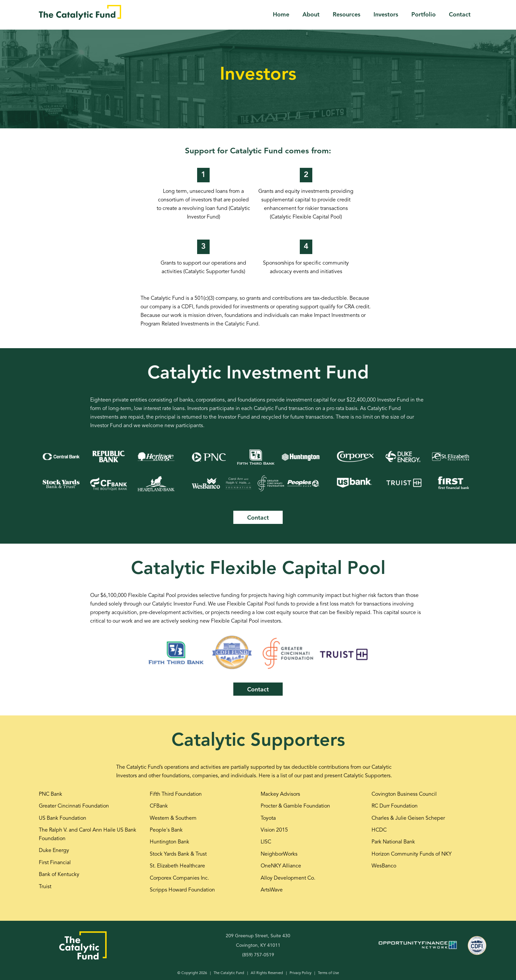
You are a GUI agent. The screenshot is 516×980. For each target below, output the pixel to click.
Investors (386, 15)
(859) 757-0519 (258, 955)
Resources (347, 15)
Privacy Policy (300, 973)
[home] (80, 12)
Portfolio (424, 15)
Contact (460, 15)
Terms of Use (328, 973)
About (311, 15)
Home (281, 15)
